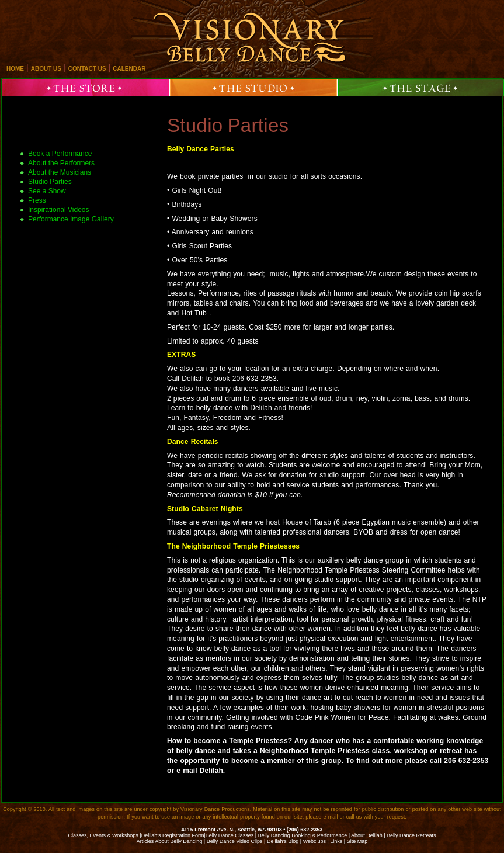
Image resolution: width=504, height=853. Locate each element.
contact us (87, 69)
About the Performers (61, 163)
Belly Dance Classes (230, 835)
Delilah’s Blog (283, 841)
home (15, 69)
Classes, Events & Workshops (103, 835)
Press (37, 200)
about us (46, 69)
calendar (129, 69)
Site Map (357, 841)
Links (336, 841)
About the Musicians (60, 172)
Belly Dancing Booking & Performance (303, 835)
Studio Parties (228, 125)
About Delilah (367, 835)
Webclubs (314, 841)
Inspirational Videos (59, 210)
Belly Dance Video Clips (235, 841)
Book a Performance (60, 154)
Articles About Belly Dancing (170, 841)
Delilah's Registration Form (173, 835)
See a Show (47, 191)
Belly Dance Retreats (411, 835)
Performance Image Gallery (71, 219)
